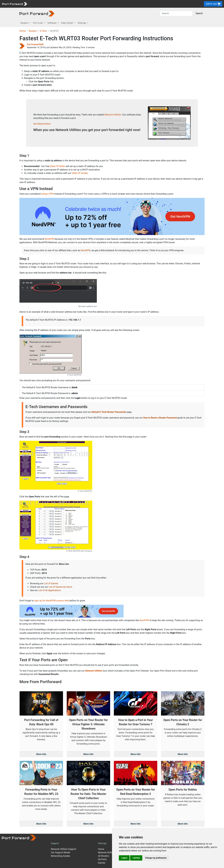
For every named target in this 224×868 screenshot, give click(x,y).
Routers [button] (25, 23)
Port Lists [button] (38, 23)
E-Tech (43, 31)
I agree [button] (124, 858)
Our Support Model (60, 852)
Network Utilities (113, 115)
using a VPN (47, 194)
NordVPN (49, 239)
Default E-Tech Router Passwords (109, 412)
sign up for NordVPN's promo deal (51, 601)
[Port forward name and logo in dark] (37, 13)
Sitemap (102, 843)
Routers (33, 31)
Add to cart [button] (213, 4)
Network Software (107, 852)
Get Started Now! (42, 124)
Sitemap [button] (82, 23)
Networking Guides (60, 856)
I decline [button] (136, 858)
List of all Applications (50, 590)
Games (102, 863)
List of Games (51, 583)
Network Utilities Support (63, 849)
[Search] (176, 13)
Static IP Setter (58, 166)
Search (199, 13)
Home (22, 31)
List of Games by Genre (60, 587)
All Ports (102, 859)
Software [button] (52, 23)
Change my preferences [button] (156, 858)
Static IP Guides (80, 173)
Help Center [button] (67, 23)
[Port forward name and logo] (14, 4)
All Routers (103, 856)
